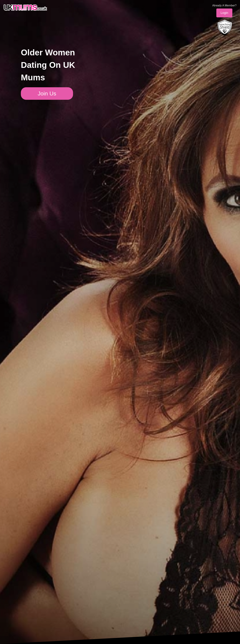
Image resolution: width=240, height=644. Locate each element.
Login (224, 13)
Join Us (47, 94)
